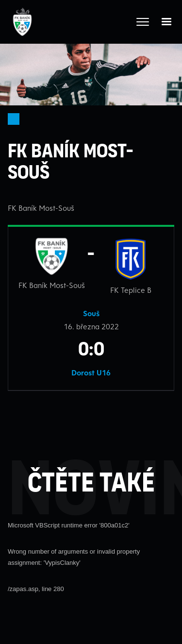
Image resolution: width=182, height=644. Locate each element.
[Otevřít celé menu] (143, 22)
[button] (166, 22)
